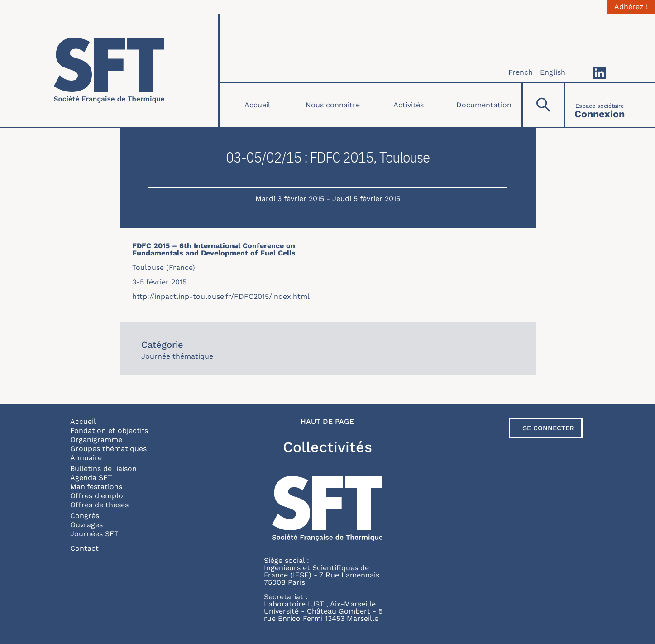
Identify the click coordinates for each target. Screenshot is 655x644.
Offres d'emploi (98, 496)
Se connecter (548, 428)
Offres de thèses (99, 505)
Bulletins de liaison (103, 469)
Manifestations (96, 487)
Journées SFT (94, 534)
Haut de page (327, 422)
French (521, 72)
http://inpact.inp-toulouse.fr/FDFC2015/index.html (221, 296)
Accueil (257, 105)
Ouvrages (86, 525)
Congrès (85, 516)
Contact (84, 548)
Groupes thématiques (108, 449)
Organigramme (96, 440)
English (553, 72)
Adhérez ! (631, 7)
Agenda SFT (91, 478)
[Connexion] (600, 105)
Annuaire (86, 458)
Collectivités (327, 447)
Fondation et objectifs (109, 430)
